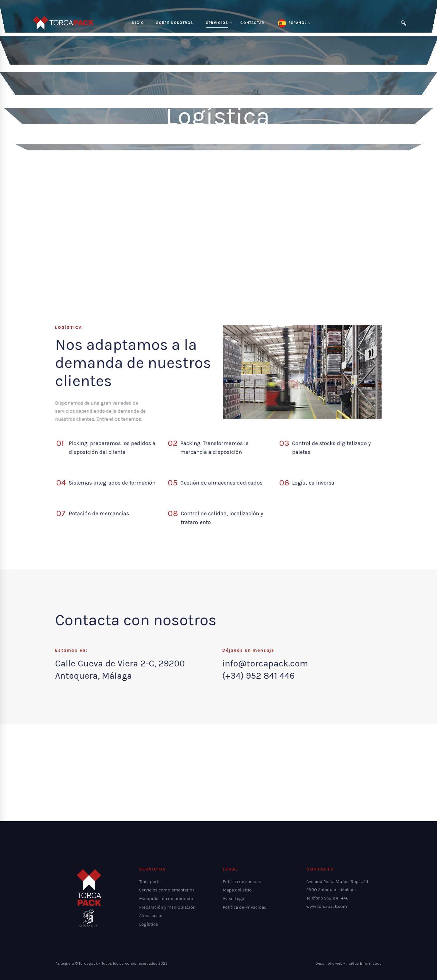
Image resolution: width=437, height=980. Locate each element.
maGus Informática (364, 963)
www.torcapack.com (327, 906)
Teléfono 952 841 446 (327, 898)
